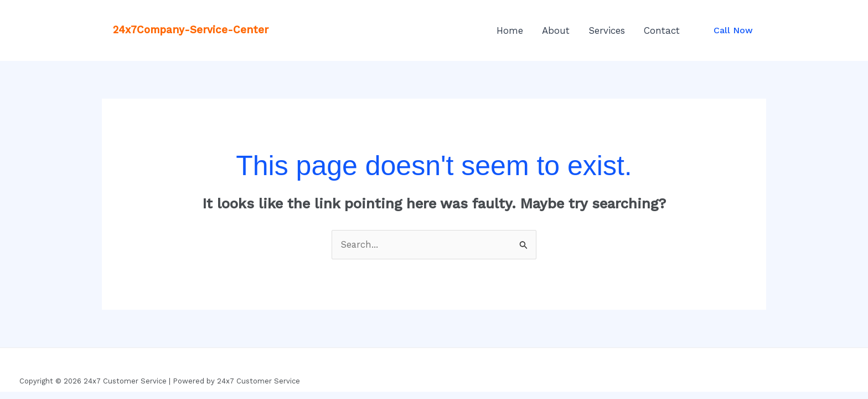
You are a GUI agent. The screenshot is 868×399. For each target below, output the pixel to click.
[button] (733, 30)
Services (607, 30)
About (556, 30)
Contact (662, 30)
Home (510, 30)
